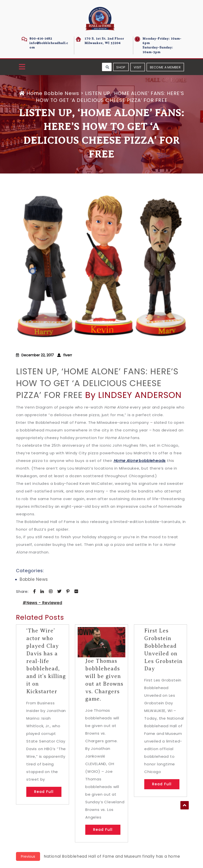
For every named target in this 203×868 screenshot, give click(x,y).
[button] (22, 67)
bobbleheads (140, 461)
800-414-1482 (41, 39)
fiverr (68, 355)
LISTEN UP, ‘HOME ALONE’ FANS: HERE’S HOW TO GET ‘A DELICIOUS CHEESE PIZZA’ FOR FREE (97, 383)
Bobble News (62, 93)
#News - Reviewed (42, 603)
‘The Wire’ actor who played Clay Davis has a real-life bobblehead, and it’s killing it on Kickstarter (46, 661)
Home (32, 93)
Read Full (44, 792)
